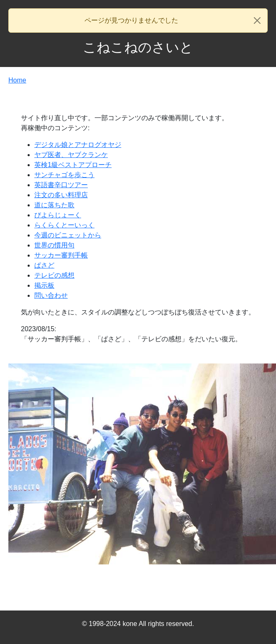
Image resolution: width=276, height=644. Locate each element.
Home (17, 80)
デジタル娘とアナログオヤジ (78, 145)
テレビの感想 (54, 275)
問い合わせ (51, 295)
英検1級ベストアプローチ (73, 165)
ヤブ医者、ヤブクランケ (71, 155)
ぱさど (44, 265)
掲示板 (44, 285)
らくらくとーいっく (64, 225)
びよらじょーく (58, 215)
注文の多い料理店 (61, 195)
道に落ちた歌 (54, 205)
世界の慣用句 (54, 245)
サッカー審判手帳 (61, 255)
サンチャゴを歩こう (64, 175)
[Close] (257, 21)
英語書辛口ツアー (61, 185)
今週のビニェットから (68, 235)
